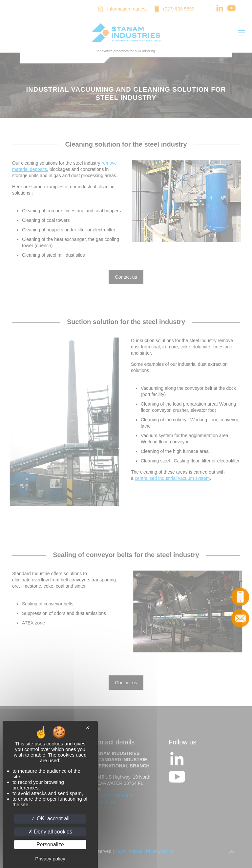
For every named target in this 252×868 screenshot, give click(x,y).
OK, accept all (50, 819)
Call (241, 597)
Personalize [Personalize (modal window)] (50, 845)
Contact (241, 618)
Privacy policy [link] (50, 859)
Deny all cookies (50, 832)
